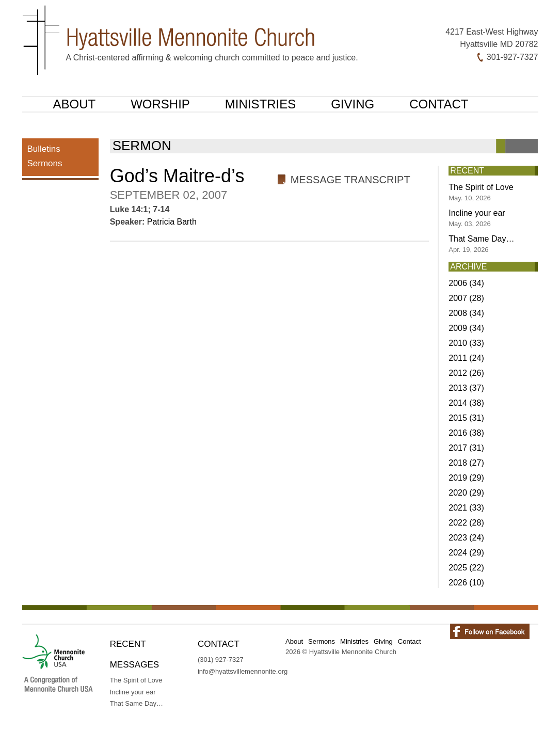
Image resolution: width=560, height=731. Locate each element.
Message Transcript (350, 180)
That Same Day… (481, 244)
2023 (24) (466, 538)
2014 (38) (466, 403)
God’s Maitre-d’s (177, 176)
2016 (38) (466, 433)
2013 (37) (466, 388)
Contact (439, 104)
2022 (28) (466, 523)
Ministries (260, 104)
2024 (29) (466, 553)
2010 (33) (466, 343)
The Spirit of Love (481, 192)
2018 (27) (466, 463)
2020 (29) (466, 493)
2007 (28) (466, 298)
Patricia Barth (172, 222)
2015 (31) (466, 418)
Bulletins (44, 149)
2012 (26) (466, 373)
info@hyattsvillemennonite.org (243, 671)
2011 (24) (466, 358)
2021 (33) (466, 508)
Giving (353, 104)
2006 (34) (466, 283)
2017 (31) (466, 448)
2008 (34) (466, 313)
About (75, 104)
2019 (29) (466, 478)
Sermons (45, 163)
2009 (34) (466, 328)
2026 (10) (466, 583)
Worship (160, 104)
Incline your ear (477, 218)
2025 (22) (466, 568)
